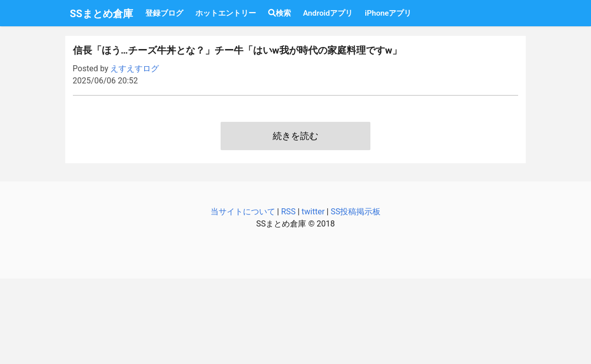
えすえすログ (135, 69)
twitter (313, 212)
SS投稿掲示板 (355, 212)
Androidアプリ (328, 13)
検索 (280, 13)
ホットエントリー (226, 13)
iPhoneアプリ (388, 13)
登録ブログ (164, 13)
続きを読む (296, 136)
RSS (288, 212)
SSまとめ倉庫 (101, 14)
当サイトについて (243, 212)
